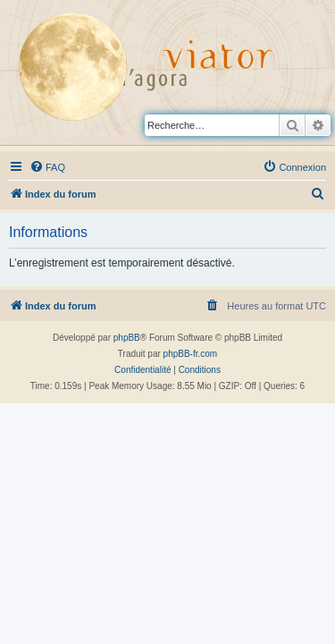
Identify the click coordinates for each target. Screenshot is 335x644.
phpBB (127, 338)
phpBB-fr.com (191, 354)
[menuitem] (47, 167)
